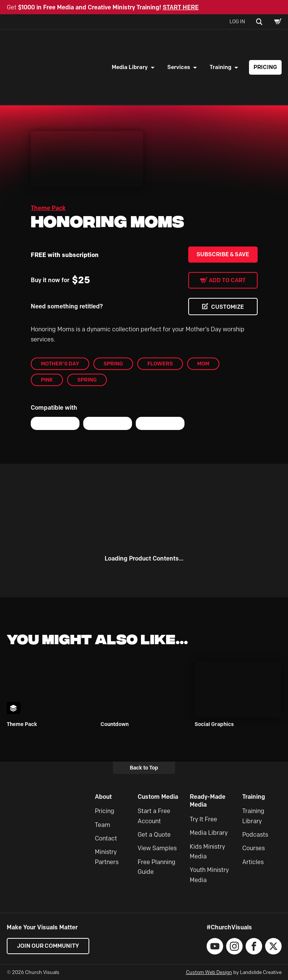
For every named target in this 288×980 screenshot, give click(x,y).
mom (203, 364)
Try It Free (203, 819)
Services (179, 67)
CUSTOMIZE (227, 307)
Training (220, 67)
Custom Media (158, 797)
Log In (237, 21)
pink (47, 380)
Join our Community (48, 946)
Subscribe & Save (223, 254)
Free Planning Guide (157, 867)
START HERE (181, 7)
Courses (253, 848)
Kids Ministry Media (207, 851)
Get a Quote (154, 835)
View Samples (157, 848)
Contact (106, 838)
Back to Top (144, 768)
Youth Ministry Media (209, 875)
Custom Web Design (209, 972)
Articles (253, 862)
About (103, 797)
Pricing (265, 67)
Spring (113, 364)
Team (103, 825)
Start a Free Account (154, 816)
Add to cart (227, 280)
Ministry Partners (107, 857)
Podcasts (255, 835)
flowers (160, 364)
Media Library (130, 67)
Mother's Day (60, 364)
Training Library (253, 816)
